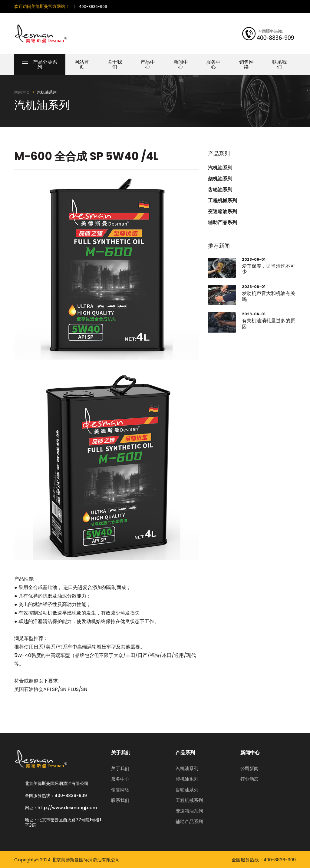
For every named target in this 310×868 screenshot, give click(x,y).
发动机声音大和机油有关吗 (269, 296)
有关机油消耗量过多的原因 (269, 323)
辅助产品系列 (223, 223)
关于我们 (115, 64)
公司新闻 (249, 768)
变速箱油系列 (223, 212)
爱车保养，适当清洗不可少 (269, 269)
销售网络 (246, 64)
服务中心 (213, 64)
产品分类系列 (40, 64)
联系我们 (279, 64)
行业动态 (249, 779)
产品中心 (148, 64)
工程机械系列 (223, 201)
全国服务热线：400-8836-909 (56, 796)
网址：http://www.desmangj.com (61, 808)
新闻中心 (181, 64)
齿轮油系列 (220, 190)
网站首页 (82, 64)
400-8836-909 (93, 7)
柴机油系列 (220, 179)
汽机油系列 (220, 168)
